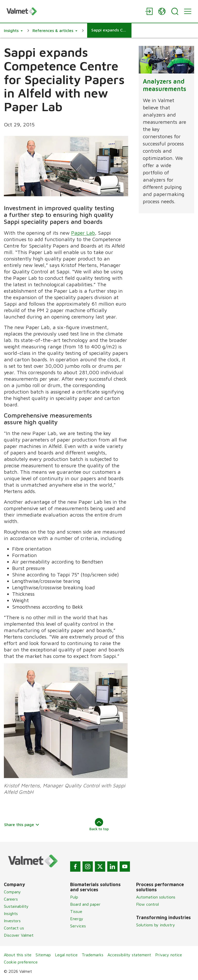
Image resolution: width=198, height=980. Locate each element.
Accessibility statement (129, 955)
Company (12, 892)
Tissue (76, 911)
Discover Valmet (19, 935)
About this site (18, 955)
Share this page (22, 824)
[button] (13, 30)
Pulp (74, 897)
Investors (12, 921)
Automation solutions (156, 897)
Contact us (14, 928)
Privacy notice (169, 955)
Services (78, 926)
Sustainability (16, 906)
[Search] (175, 11)
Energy (77, 919)
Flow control (147, 904)
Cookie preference (21, 962)
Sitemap (43, 955)
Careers (11, 899)
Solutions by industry (156, 925)
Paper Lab (83, 233)
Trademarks (93, 955)
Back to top (99, 824)
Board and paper (85, 904)
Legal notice (66, 955)
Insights (11, 913)
